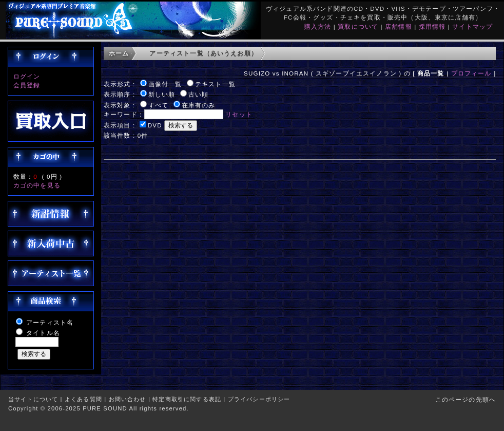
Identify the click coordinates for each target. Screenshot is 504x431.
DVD (155, 125)
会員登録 (27, 85)
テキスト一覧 (215, 84)
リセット (239, 114)
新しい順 (162, 94)
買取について (358, 26)
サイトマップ (472, 26)
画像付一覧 (165, 84)
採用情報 (432, 26)
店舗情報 (399, 26)
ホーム (119, 53)
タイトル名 (43, 333)
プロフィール (471, 73)
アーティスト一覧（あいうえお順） (203, 53)
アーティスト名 (50, 322)
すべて (158, 105)
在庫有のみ (199, 105)
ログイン (27, 76)
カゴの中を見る (37, 185)
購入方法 (318, 26)
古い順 (198, 94)
